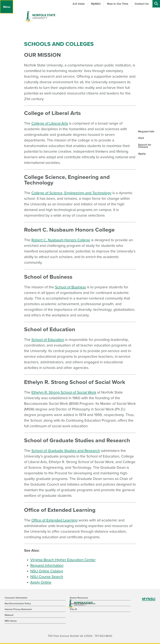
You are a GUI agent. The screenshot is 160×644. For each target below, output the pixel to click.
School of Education (48, 340)
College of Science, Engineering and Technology (71, 193)
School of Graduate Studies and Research (66, 451)
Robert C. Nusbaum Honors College (61, 240)
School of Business (70, 287)
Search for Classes (145, 146)
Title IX (73, 609)
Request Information (47, 565)
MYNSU (149, 599)
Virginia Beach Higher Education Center (63, 560)
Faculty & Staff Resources (83, 604)
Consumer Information (16, 598)
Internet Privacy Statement (18, 609)
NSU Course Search (47, 577)
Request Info (146, 131)
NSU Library (11, 621)
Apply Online (41, 582)
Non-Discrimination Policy (18, 604)
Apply (142, 154)
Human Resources (79, 598)
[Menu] (7, 7)
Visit (141, 138)
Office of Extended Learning (54, 520)
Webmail (9, 615)
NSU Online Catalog (47, 571)
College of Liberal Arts (50, 123)
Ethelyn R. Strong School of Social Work (64, 392)
